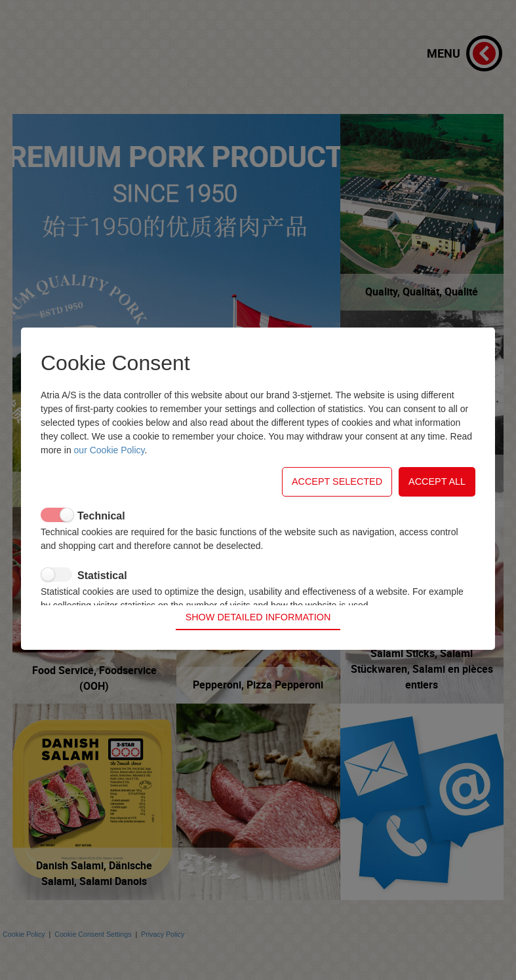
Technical (101, 534)
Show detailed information (258, 599)
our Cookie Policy (109, 468)
